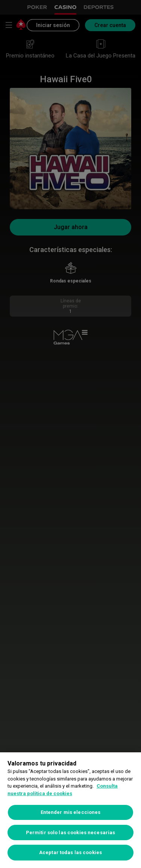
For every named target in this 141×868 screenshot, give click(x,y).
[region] (70, 810)
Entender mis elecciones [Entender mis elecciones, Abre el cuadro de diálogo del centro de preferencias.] (71, 812)
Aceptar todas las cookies (70, 852)
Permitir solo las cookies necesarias (71, 833)
